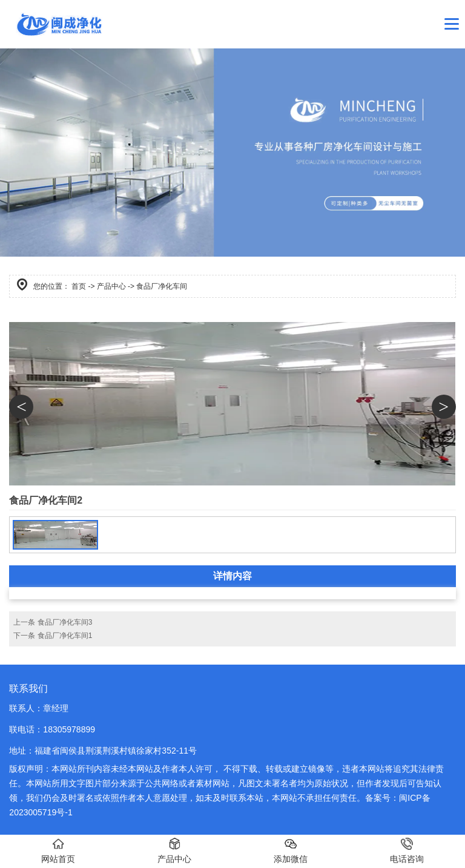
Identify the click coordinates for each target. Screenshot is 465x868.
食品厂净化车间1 (65, 636)
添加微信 (291, 851)
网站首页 (58, 851)
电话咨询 (407, 851)
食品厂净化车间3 (65, 622)
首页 (79, 286)
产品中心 (111, 286)
